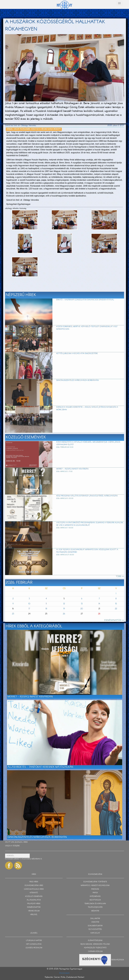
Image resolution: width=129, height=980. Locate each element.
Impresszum (64, 973)
